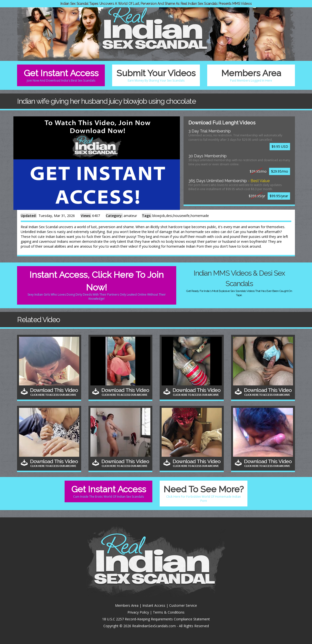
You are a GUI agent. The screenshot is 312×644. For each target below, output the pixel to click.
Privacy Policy (138, 612)
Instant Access (154, 605)
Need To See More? (204, 493)
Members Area (251, 75)
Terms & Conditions (169, 612)
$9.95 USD (280, 146)
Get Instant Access (61, 75)
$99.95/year (279, 196)
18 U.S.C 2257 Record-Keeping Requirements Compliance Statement (156, 619)
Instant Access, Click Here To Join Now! (97, 285)
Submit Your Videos (156, 75)
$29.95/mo (280, 171)
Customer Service (183, 605)
